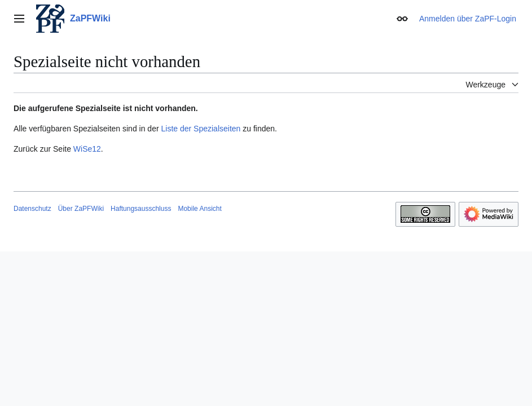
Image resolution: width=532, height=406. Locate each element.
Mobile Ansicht (199, 209)
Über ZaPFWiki (81, 209)
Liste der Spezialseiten (201, 129)
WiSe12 (87, 149)
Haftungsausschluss (141, 209)
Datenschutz (32, 209)
